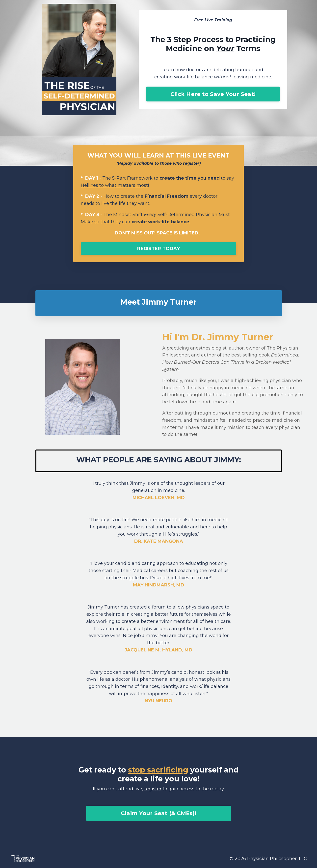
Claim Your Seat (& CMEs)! (158, 813)
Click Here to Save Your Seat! (213, 94)
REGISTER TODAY (158, 249)
